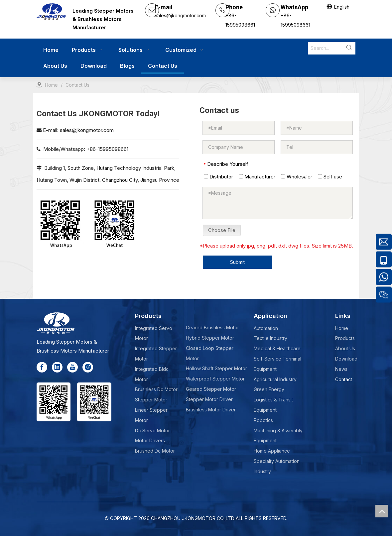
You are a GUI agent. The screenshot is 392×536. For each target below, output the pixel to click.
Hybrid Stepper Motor (210, 338)
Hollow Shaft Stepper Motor (216, 368)
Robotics (263, 420)
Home (342, 328)
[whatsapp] (60, 223)
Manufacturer (257, 177)
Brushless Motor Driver (211, 410)
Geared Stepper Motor (211, 389)
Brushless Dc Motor (156, 389)
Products (345, 338)
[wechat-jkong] (115, 223)
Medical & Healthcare (277, 348)
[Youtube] (72, 367)
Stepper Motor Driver (209, 399)
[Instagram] (88, 367)
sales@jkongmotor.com (87, 130)
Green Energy (269, 389)
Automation (266, 328)
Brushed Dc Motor (155, 451)
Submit (237, 262)
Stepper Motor (151, 400)
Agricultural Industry (275, 379)
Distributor (218, 177)
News (341, 369)
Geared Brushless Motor (212, 327)
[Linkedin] (57, 367)
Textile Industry (270, 338)
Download (346, 359)
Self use (330, 177)
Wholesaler (297, 177)
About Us (345, 348)
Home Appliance (272, 451)
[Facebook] (42, 367)
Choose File (222, 230)
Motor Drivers (150, 440)
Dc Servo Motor (152, 430)
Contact (344, 379)
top (382, 511)
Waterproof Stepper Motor (215, 379)
